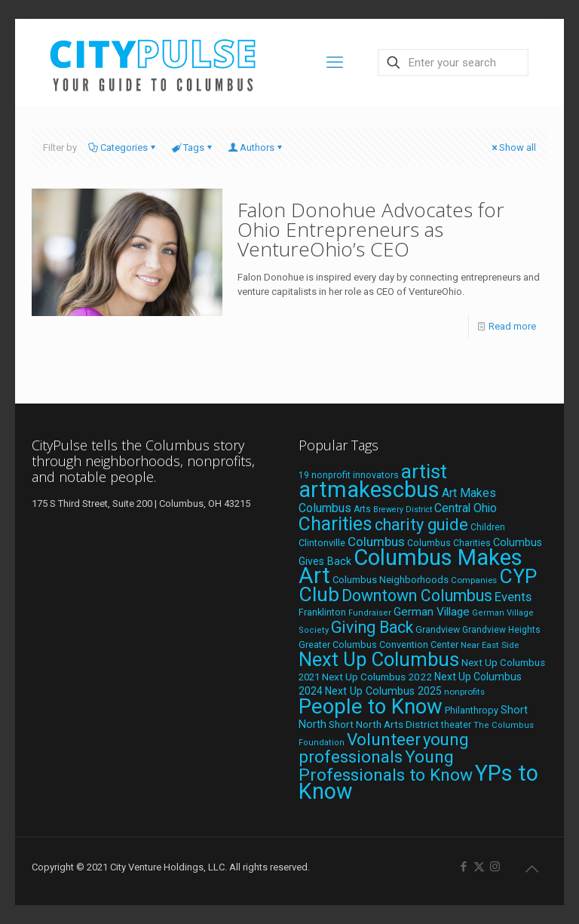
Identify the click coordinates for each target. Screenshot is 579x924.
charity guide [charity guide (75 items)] (421, 525)
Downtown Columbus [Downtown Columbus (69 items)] (417, 596)
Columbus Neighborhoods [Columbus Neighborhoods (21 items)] (391, 580)
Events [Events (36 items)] (513, 597)
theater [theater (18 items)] (456, 725)
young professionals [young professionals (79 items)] (384, 748)
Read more (512, 326)
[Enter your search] (453, 63)
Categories (123, 147)
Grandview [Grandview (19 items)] (438, 630)
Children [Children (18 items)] (488, 527)
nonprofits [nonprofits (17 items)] (464, 692)
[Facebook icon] (463, 867)
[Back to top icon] (532, 869)
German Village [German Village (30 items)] (432, 612)
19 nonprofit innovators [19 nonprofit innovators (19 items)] (349, 475)
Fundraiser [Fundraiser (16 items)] (370, 613)
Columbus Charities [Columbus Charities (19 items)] (449, 543)
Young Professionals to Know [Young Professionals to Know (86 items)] (386, 766)
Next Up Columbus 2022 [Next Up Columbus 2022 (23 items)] (377, 677)
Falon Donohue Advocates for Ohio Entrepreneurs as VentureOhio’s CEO (371, 229)
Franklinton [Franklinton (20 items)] (322, 612)
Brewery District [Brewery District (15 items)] (403, 510)
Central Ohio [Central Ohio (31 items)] (466, 508)
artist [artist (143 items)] (424, 471)
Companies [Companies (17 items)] (474, 580)
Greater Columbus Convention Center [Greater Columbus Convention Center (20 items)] (378, 645)
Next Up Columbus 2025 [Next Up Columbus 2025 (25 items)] (383, 691)
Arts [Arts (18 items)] (362, 509)
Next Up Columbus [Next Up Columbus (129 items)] (379, 659)
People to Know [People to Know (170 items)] (371, 706)
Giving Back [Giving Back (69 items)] (372, 627)
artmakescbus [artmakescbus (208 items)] (369, 490)
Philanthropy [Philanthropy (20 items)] (472, 710)
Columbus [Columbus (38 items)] (376, 542)
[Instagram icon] (495, 867)
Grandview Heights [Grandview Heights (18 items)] (501, 630)
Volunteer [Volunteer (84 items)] (384, 740)
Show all (513, 147)
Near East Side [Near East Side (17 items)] (490, 645)
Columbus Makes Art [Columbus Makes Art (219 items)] (411, 566)
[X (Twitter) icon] (479, 867)
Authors (256, 147)
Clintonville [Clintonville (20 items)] (322, 543)
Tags (193, 147)
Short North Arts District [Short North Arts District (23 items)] (384, 724)
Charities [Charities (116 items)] (335, 524)
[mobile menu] (335, 63)
